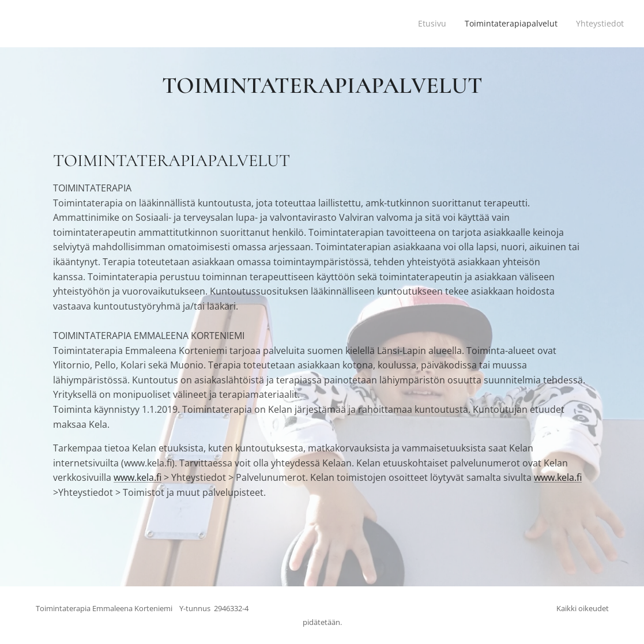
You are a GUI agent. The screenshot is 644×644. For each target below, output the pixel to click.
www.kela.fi (138, 477)
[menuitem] (427, 24)
